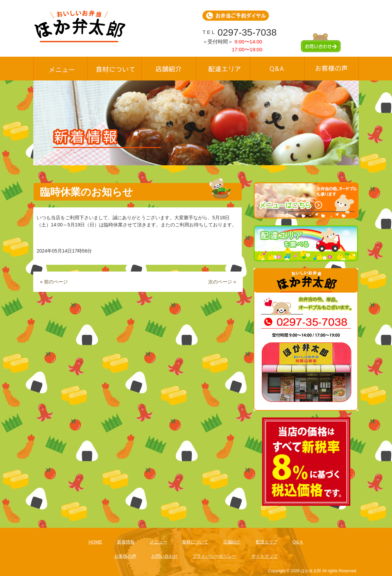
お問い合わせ (164, 556)
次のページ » (222, 282)
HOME (95, 542)
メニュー (158, 542)
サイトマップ (264, 556)
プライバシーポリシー (214, 556)
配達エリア (267, 542)
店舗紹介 (232, 542)
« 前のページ (54, 282)
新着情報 (126, 542)
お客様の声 (125, 556)
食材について (195, 542)
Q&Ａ (298, 542)
